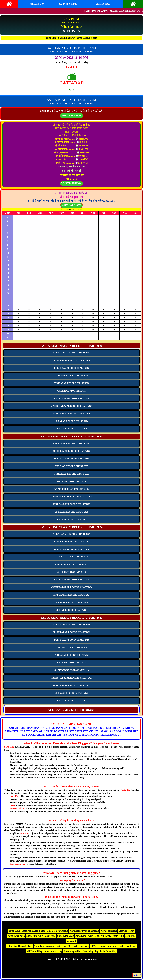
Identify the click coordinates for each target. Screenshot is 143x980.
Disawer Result (126, 931)
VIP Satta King (34, 951)
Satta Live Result (128, 946)
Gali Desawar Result (57, 931)
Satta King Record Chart (19, 946)
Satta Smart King (53, 951)
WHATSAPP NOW (71, 205)
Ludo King (15, 796)
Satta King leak (81, 946)
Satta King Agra (16, 936)
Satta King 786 (63, 946)
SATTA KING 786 (37, 4)
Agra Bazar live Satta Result (84, 931)
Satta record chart (18, 864)
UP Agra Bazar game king (104, 946)
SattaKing (25, 833)
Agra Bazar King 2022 (100, 936)
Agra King (81, 936)
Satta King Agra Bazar (33, 931)
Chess (12, 805)
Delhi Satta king (108, 951)
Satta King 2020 (65, 936)
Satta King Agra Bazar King (41, 936)
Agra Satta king (109, 931)
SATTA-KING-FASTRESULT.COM (72, 48)
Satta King (9, 747)
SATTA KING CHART (68, 4)
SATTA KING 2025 (102, 4)
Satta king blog (90, 951)
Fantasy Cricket (17, 808)
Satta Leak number (44, 946)
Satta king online (72, 951)
